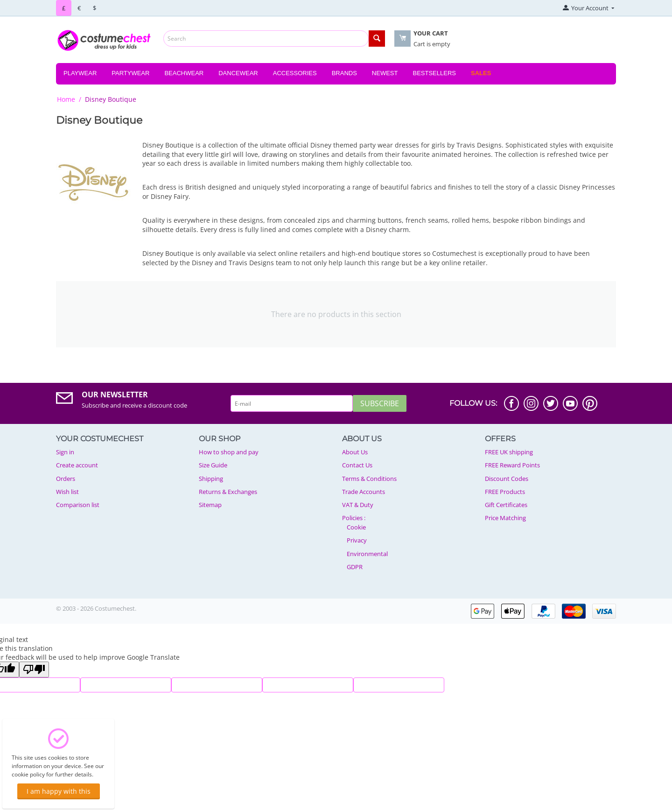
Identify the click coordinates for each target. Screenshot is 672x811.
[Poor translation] (34, 670)
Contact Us (357, 465)
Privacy (357, 540)
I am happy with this (59, 791)
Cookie (356, 527)
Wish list (67, 492)
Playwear (80, 73)
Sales (481, 73)
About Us (355, 452)
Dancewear (238, 73)
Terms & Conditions (369, 479)
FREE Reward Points (512, 465)
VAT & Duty (358, 505)
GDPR (355, 567)
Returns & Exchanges (228, 492)
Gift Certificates (506, 505)
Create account (77, 465)
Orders (66, 479)
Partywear (130, 73)
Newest (385, 73)
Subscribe (380, 403)
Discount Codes (507, 479)
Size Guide (213, 465)
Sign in (65, 452)
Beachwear (184, 73)
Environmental (367, 554)
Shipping (211, 479)
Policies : (354, 518)
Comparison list (78, 505)
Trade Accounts (364, 492)
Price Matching (505, 518)
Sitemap (210, 505)
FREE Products (505, 492)
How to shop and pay (229, 452)
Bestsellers (434, 73)
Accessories (295, 73)
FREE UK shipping (509, 452)
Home (66, 99)
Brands (344, 73)
